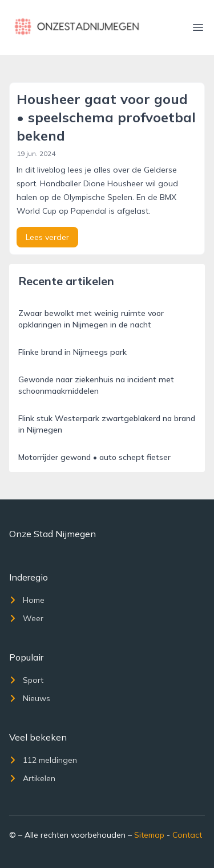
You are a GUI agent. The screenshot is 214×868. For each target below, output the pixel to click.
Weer (26, 618)
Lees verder (47, 237)
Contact (187, 835)
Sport (26, 680)
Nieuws (30, 698)
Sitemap (149, 835)
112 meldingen (43, 760)
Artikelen (32, 778)
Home (27, 600)
